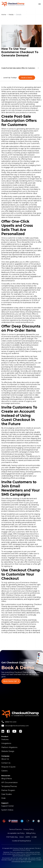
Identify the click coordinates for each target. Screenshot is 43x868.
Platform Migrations (9, 747)
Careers (4, 771)
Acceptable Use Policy (16, 833)
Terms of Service (15, 829)
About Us (5, 759)
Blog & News (7, 779)
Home (4, 15)
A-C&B (34, 837)
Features (5, 739)
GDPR (28, 837)
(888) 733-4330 (11, 722)
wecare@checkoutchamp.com (17, 726)
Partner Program (8, 790)
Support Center (8, 806)
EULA (22, 837)
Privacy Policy (29, 829)
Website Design (8, 751)
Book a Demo (27, 78)
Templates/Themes (9, 786)
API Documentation (10, 782)
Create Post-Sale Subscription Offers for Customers (18, 68)
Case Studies (7, 794)
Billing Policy (31, 833)
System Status (7, 810)
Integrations (6, 743)
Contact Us (6, 763)
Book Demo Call (11, 681)
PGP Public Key (12, 837)
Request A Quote (8, 767)
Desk (3, 798)
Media (11, 15)
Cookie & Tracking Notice (21, 841)
